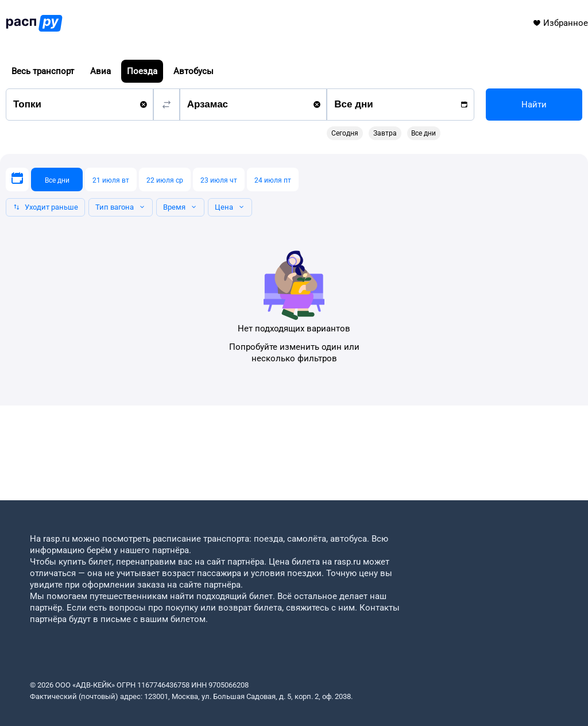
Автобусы (194, 71)
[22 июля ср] (165, 179)
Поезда (142, 71)
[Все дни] (57, 179)
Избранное (560, 23)
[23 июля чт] (219, 179)
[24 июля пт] (273, 179)
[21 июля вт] (111, 179)
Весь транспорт (43, 71)
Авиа (100, 71)
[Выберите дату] (17, 179)
